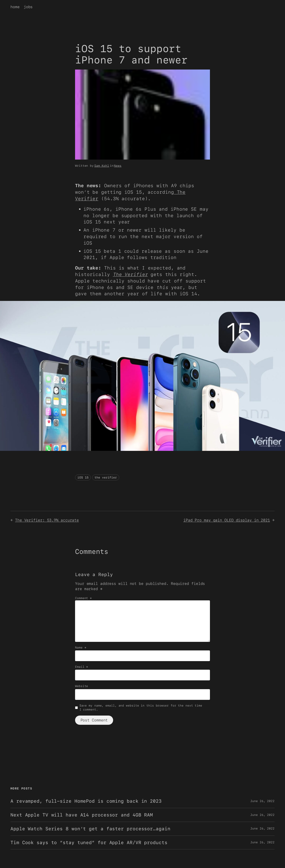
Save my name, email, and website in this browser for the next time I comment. (141, 708)
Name (81, 647)
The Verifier (130, 274)
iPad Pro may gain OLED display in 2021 (227, 520)
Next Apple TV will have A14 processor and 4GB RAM (82, 815)
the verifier (106, 477)
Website (82, 686)
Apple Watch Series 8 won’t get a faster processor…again (90, 829)
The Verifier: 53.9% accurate (47, 520)
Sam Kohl (102, 166)
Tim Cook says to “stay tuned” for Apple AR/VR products (89, 843)
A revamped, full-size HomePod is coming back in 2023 (86, 801)
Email (82, 667)
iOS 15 (83, 477)
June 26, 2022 (262, 801)
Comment (83, 598)
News (118, 166)
